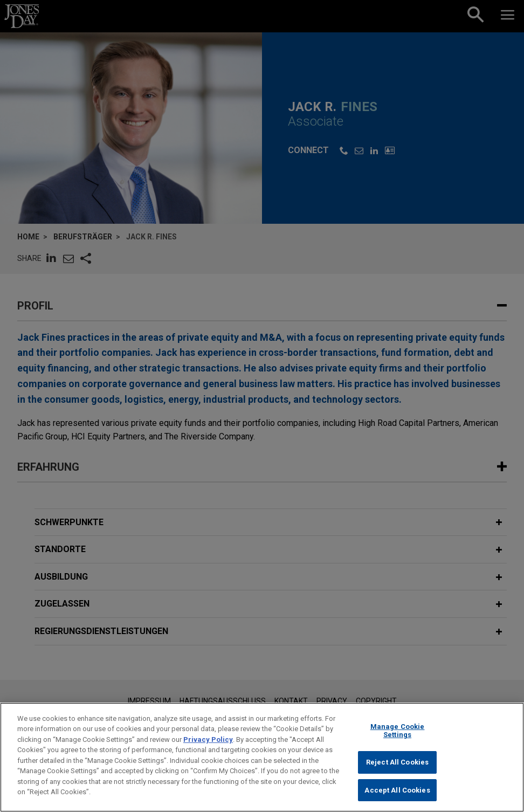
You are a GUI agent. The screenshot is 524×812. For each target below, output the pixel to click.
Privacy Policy (208, 745)
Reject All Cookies (397, 768)
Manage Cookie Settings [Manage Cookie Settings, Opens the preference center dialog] (398, 737)
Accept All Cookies (397, 796)
